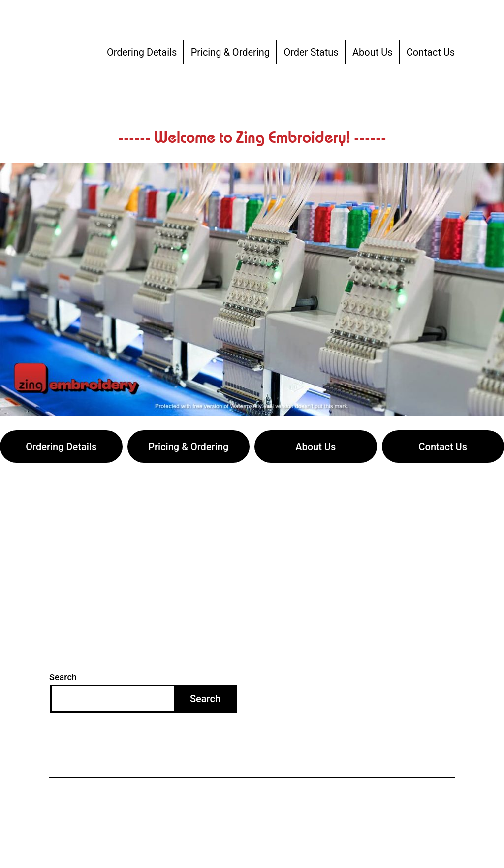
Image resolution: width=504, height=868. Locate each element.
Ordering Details (142, 52)
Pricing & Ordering (230, 52)
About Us (373, 52)
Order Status (311, 52)
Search (63, 677)
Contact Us (431, 52)
